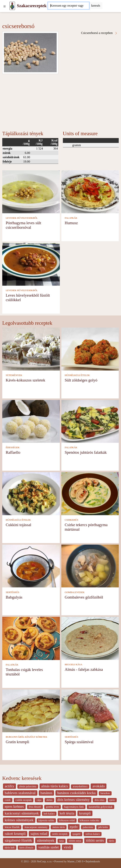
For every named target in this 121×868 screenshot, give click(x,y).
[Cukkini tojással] (31, 493)
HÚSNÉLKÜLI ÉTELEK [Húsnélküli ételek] (77, 375)
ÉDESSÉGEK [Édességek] (13, 447)
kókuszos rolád (67, 820)
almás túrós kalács (55, 786)
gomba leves (53, 807)
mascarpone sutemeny (36, 827)
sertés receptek (60, 834)
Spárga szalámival (79, 742)
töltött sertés (95, 840)
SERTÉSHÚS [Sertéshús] (12, 592)
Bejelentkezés (93, 861)
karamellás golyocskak (101, 807)
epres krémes (14, 806)
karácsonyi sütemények (22, 813)
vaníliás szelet (48, 847)
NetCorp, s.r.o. (44, 861)
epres (112, 800)
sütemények (46, 840)
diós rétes (99, 800)
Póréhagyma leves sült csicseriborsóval (23, 225)
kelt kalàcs (49, 814)
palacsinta (88, 827)
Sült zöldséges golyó (81, 380)
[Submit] (96, 6)
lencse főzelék (12, 827)
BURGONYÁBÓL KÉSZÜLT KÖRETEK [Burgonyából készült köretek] (26, 737)
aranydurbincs (80, 786)
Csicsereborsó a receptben (99, 33)
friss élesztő (35, 807)
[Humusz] (90, 191)
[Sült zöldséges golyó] (90, 349)
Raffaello (13, 452)
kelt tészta (67, 813)
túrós (112, 841)
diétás (49, 800)
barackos (105, 793)
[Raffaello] (31, 421)
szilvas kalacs (93, 834)
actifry (9, 786)
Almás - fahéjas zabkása (84, 669)
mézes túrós (59, 827)
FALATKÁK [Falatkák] (71, 218)
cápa (39, 800)
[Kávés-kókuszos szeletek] (31, 349)
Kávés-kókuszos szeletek (25, 380)
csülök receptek (24, 800)
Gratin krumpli (17, 742)
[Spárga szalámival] (90, 710)
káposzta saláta (46, 820)
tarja (62, 841)
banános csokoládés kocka (76, 793)
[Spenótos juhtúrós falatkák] (90, 421)
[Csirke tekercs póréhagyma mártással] (90, 493)
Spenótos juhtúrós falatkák (86, 452)
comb (8, 800)
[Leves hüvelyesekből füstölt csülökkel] (31, 264)
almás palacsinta (28, 786)
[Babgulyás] (31, 566)
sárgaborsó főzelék (18, 840)
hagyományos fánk (74, 807)
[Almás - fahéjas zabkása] (90, 638)
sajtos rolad (39, 834)
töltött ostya (75, 841)
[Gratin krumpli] (31, 710)
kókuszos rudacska (89, 820)
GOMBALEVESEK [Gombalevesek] (75, 592)
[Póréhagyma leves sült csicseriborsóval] (31, 191)
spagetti (77, 834)
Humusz (71, 223)
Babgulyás (14, 597)
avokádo (99, 786)
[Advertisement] (61, 102)
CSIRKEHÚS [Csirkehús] (71, 520)
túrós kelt (10, 848)
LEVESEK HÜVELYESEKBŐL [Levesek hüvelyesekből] (22, 218)
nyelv (74, 827)
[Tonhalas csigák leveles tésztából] (31, 638)
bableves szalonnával (20, 793)
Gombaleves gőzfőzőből (84, 597)
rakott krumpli (15, 834)
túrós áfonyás (27, 848)
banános (46, 793)
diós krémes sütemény (74, 800)
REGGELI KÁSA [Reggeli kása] (74, 665)
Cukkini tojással (18, 525)
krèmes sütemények (19, 820)
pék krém (103, 827)
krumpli (85, 813)
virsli (67, 847)
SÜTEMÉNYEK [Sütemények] (14, 375)
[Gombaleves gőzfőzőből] (90, 566)
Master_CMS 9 (75, 861)
